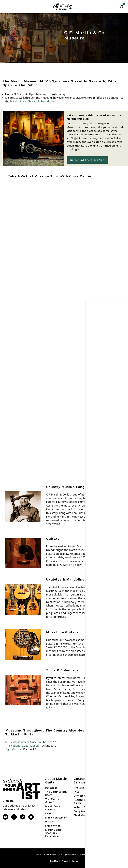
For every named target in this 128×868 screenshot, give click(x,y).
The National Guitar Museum (23, 746)
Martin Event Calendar (53, 808)
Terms (75, 861)
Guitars (106, 784)
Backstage (51, 788)
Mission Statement (56, 818)
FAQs (77, 792)
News (48, 813)
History (50, 822)
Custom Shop (110, 788)
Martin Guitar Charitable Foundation (53, 833)
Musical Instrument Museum (23, 742)
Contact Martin (83, 796)
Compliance (81, 811)
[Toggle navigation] (5, 7)
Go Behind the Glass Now (87, 160)
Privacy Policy (86, 854)
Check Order (81, 815)
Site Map (54, 861)
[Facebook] (14, 817)
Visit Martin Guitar (52, 801)
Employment (53, 826)
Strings (106, 796)
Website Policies (83, 807)
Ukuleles (107, 792)
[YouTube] (31, 817)
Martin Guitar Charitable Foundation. (33, 101)
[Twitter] (22, 817)
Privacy (65, 861)
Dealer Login (109, 821)
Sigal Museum (14, 749)
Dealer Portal (110, 825)
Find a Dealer (81, 788)
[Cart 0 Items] (121, 8)
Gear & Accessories (113, 800)
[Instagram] (5, 817)
